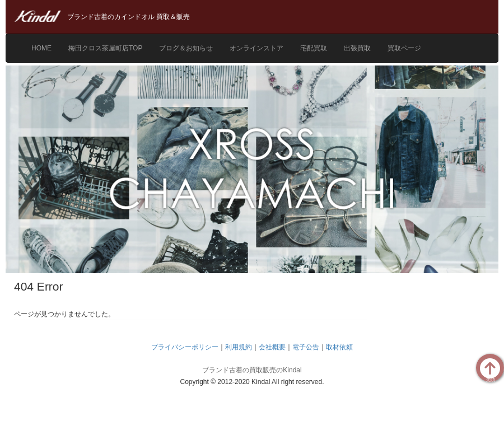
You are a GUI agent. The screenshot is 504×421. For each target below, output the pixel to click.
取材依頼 (339, 347)
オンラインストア (256, 48)
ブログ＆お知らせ (186, 48)
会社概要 (272, 347)
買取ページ (404, 48)
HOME (41, 48)
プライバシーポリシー (185, 347)
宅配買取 (314, 48)
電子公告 (306, 347)
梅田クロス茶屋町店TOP (105, 48)
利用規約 (239, 347)
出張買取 (357, 48)
